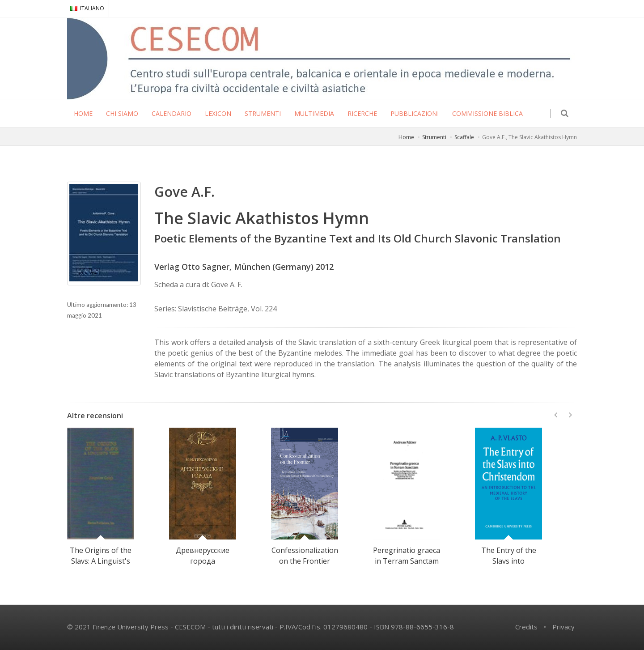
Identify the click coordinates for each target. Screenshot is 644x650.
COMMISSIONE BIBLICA (487, 113)
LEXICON (218, 113)
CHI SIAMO (122, 113)
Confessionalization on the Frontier (305, 556)
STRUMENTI (263, 113)
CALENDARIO (172, 113)
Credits (526, 627)
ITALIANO (87, 8)
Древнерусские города (203, 556)
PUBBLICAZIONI (415, 113)
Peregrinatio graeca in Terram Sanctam (407, 556)
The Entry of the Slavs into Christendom (509, 561)
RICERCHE (362, 113)
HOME (83, 113)
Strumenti (434, 137)
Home (406, 137)
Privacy (563, 627)
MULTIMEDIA (314, 113)
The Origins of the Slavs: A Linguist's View (101, 561)
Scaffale (464, 137)
